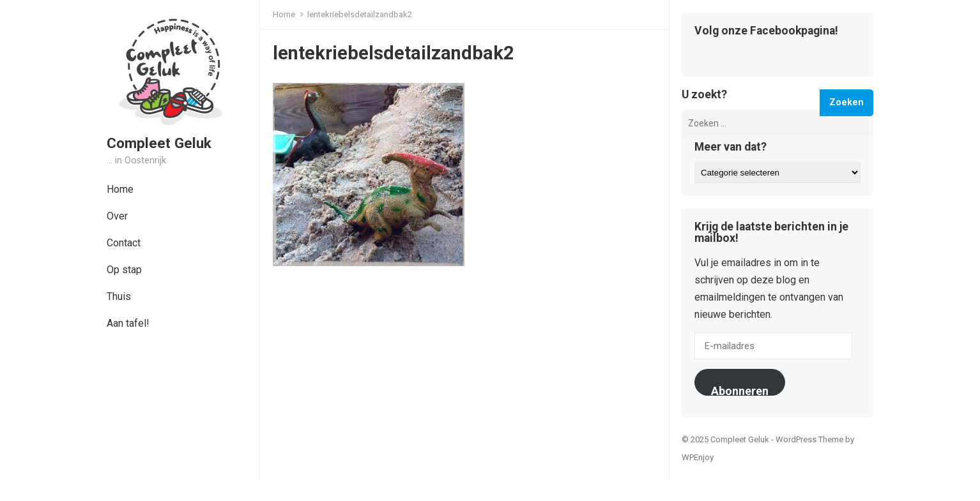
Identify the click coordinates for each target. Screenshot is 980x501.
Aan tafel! (128, 323)
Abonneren (740, 390)
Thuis (119, 296)
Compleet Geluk (159, 143)
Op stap (124, 270)
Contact (124, 243)
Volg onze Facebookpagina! (766, 31)
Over (117, 216)
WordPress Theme (809, 439)
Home (120, 189)
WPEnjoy (698, 457)
